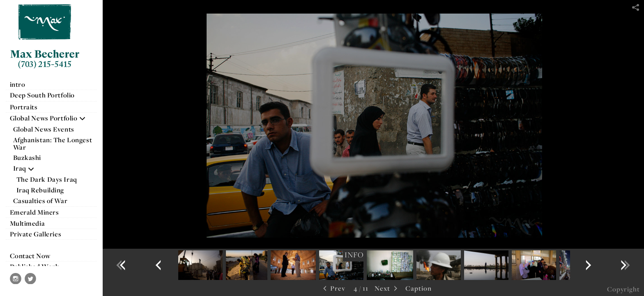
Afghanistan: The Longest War (53, 143)
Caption (419, 288)
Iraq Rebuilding (40, 190)
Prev (333, 289)
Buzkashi (27, 157)
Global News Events (44, 129)
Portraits (24, 107)
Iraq (24, 168)
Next (387, 289)
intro (18, 84)
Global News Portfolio (48, 118)
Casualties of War (45, 201)
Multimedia (28, 223)
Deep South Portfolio (47, 95)
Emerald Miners (34, 212)
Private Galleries (36, 234)
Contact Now (30, 256)
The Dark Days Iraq (47, 179)
